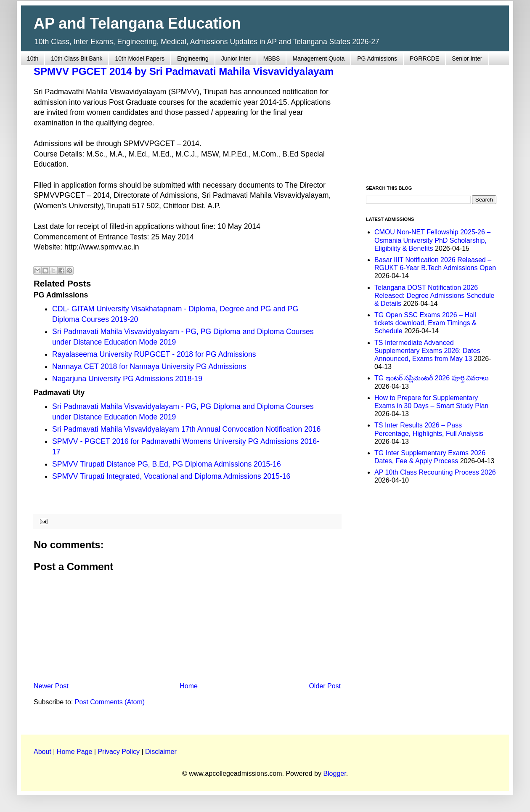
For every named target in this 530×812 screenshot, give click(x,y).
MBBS (272, 58)
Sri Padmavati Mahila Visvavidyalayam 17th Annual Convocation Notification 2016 (186, 429)
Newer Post (51, 686)
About (42, 752)
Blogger (334, 774)
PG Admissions (377, 58)
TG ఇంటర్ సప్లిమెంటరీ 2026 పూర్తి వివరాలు (432, 378)
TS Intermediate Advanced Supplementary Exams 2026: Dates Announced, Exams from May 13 (427, 351)
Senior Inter (467, 58)
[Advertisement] (431, 120)
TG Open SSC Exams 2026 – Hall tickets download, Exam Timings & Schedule (425, 323)
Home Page (75, 752)
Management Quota (318, 58)
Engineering (193, 58)
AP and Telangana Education (137, 23)
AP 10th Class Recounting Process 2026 (435, 472)
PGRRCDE (424, 58)
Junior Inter (236, 58)
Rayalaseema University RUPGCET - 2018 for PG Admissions (154, 354)
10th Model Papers (140, 58)
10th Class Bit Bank (77, 58)
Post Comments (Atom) (110, 702)
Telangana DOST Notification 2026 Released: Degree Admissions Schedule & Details (435, 296)
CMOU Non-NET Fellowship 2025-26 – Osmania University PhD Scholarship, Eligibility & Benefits (432, 240)
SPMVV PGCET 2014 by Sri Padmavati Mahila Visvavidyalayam (184, 71)
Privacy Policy (119, 752)
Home (189, 686)
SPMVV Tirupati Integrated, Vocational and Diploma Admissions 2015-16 (171, 476)
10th (33, 58)
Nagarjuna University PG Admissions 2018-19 (127, 379)
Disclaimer (161, 752)
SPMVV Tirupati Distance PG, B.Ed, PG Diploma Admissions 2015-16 (167, 464)
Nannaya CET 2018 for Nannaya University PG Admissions (149, 366)
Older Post (325, 686)
